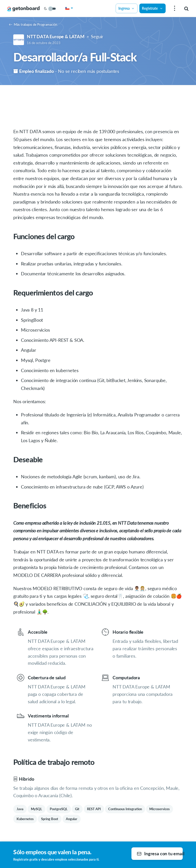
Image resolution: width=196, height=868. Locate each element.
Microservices (160, 809)
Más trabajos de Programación (33, 24)
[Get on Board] (23, 9)
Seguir (97, 36)
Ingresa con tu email (160, 853)
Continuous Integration (125, 809)
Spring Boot (50, 819)
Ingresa (127, 8)
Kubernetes (25, 819)
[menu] (174, 9)
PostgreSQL (59, 809)
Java (20, 809)
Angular (72, 819)
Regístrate (152, 8)
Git (77, 809)
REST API (94, 809)
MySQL (36, 809)
